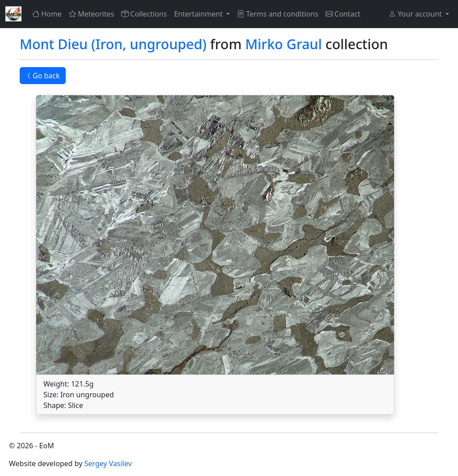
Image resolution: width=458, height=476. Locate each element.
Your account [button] (416, 14)
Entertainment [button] (199, 14)
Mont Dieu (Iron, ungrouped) (113, 44)
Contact (343, 14)
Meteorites (91, 14)
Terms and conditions (278, 14)
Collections (144, 14)
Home (47, 14)
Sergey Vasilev (108, 463)
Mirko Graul (284, 44)
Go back (43, 76)
